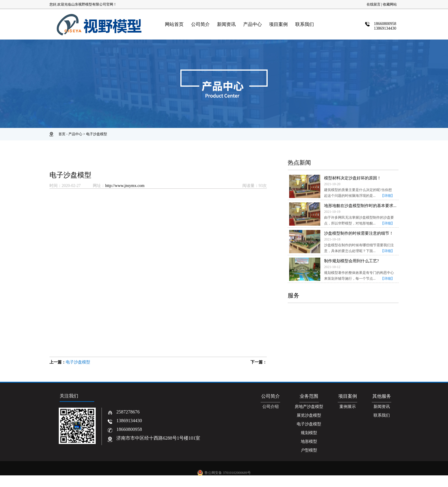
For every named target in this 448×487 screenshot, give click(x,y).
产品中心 (75, 134)
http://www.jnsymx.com (125, 186)
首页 (62, 134)
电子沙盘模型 (97, 134)
